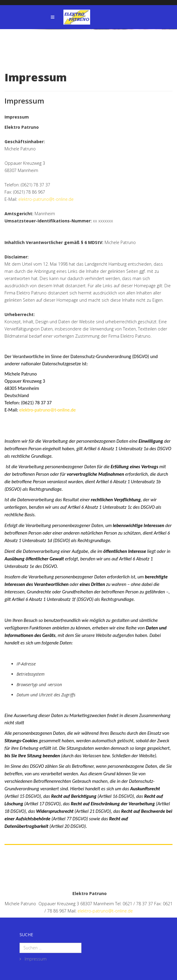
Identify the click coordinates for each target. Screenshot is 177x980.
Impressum (35, 959)
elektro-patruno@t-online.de (46, 199)
